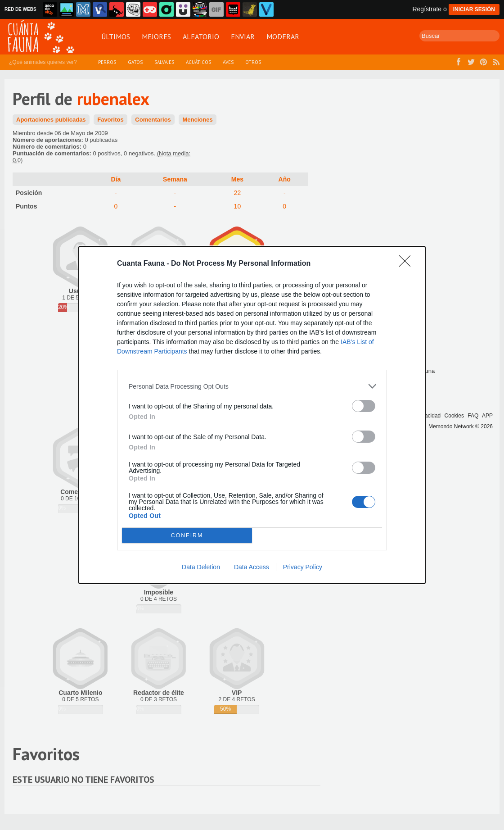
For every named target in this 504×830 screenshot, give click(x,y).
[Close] (408, 264)
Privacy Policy (303, 567)
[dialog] (252, 415)
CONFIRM (187, 536)
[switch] (364, 406)
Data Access (252, 567)
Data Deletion (201, 567)
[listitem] (252, 386)
